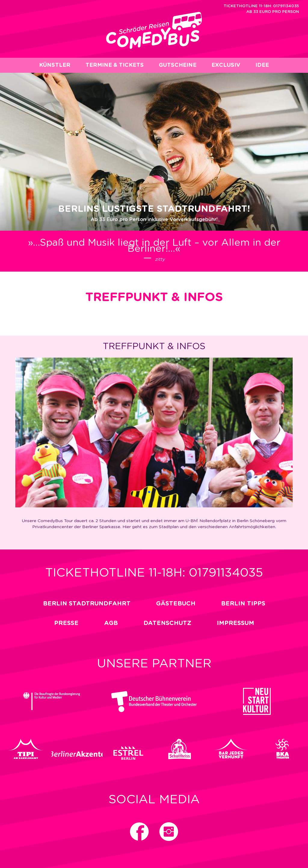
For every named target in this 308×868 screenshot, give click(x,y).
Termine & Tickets (115, 65)
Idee (262, 65)
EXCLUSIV (226, 65)
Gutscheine (178, 65)
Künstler (55, 65)
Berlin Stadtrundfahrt (87, 604)
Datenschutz (167, 623)
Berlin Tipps (243, 604)
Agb (111, 623)
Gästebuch (176, 604)
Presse (66, 623)
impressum (236, 623)
